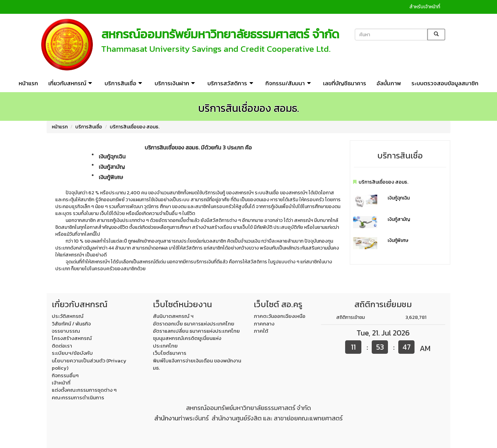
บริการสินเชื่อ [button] (124, 83)
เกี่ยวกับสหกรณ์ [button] (71, 83)
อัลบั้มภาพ (389, 83)
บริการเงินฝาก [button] (176, 83)
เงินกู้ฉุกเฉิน (399, 198)
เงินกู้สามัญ (399, 219)
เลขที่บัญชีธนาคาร (345, 83)
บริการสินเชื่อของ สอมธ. (135, 127)
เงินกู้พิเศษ (398, 240)
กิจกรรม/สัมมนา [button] (289, 83)
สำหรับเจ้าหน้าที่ (425, 7)
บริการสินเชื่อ (89, 127)
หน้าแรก (28, 83)
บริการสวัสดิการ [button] (231, 83)
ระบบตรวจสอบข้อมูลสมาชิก (445, 83)
